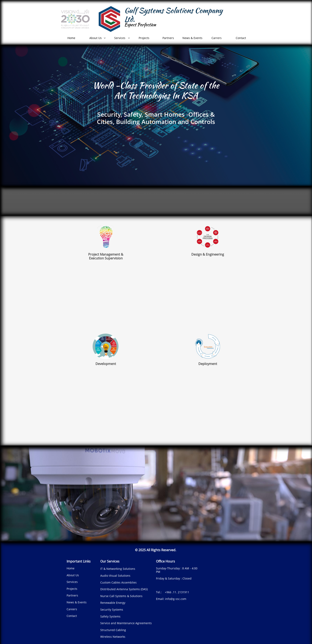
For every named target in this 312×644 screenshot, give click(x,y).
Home (71, 568)
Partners (72, 595)
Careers (72, 609)
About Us (73, 575)
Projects (72, 589)
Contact (72, 616)
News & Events (77, 602)
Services (72, 582)
